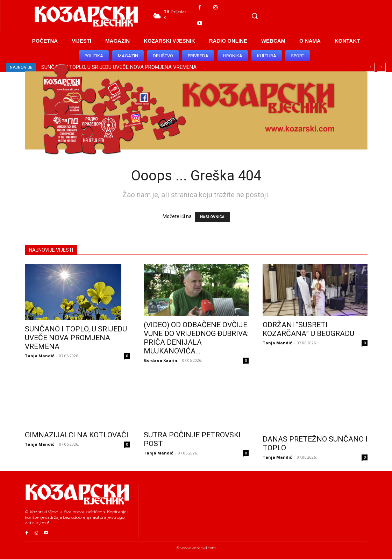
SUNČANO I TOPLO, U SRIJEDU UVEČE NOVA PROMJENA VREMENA (76, 338)
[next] (381, 67)
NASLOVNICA (212, 217)
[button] (255, 16)
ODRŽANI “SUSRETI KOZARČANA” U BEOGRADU (308, 329)
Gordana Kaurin (161, 360)
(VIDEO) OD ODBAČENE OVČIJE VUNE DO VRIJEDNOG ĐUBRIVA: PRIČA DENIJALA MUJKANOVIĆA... (196, 338)
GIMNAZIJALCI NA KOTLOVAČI (77, 435)
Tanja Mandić (40, 356)
